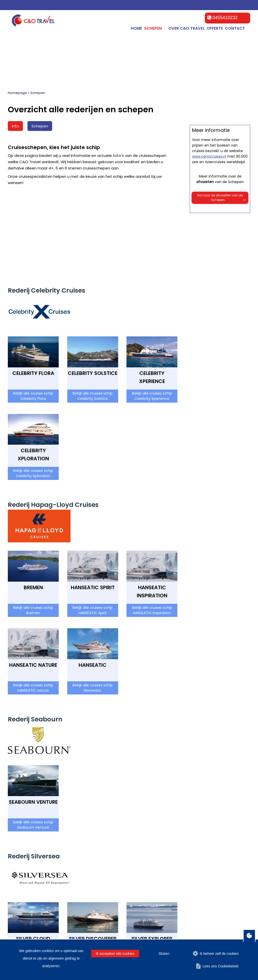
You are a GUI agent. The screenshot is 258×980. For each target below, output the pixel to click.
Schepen (38, 93)
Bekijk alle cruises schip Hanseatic (93, 604)
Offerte (215, 28)
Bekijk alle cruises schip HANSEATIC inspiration (152, 526)
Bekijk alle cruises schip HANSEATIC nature (33, 604)
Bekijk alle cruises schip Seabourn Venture (33, 741)
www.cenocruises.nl (209, 375)
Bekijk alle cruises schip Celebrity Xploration (33, 389)
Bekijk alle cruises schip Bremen (33, 526)
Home (136, 28)
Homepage (17, 93)
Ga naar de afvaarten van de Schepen (221, 416)
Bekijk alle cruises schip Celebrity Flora (33, 312)
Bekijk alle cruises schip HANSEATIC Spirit (93, 526)
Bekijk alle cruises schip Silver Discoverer (93, 877)
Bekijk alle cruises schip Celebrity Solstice (93, 312)
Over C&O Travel (186, 28)
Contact (235, 28)
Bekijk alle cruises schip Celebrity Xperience (152, 312)
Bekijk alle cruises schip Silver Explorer (152, 877)
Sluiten (164, 954)
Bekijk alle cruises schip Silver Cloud (33, 877)
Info (15, 126)
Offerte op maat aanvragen (220, 257)
